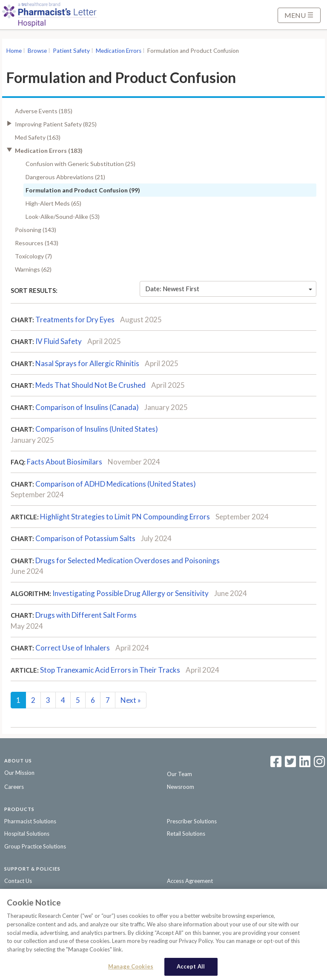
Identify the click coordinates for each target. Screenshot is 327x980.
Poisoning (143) (36, 230)
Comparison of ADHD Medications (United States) (116, 484)
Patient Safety (71, 51)
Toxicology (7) (33, 256)
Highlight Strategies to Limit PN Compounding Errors (125, 517)
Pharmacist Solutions (30, 821)
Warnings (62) (33, 269)
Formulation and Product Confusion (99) (83, 190)
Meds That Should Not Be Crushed (90, 385)
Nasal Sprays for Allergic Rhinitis (87, 363)
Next (131, 700)
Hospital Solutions (27, 834)
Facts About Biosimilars (65, 462)
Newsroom (181, 787)
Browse (37, 51)
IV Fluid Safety (59, 341)
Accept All (191, 969)
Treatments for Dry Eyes (75, 320)
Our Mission (19, 773)
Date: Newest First (229, 289)
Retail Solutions (186, 834)
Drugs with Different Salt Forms (86, 615)
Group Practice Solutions (35, 846)
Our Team (179, 774)
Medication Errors (119, 51)
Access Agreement (190, 881)
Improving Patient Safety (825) (56, 124)
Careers (14, 787)
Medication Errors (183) (49, 150)
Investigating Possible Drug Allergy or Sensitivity (131, 593)
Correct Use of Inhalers (73, 648)
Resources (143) (37, 243)
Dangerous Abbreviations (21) (65, 177)
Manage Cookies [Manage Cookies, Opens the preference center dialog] (131, 969)
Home (14, 51)
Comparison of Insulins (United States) (97, 429)
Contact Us (18, 881)
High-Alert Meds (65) (53, 203)
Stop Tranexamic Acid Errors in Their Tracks (110, 670)
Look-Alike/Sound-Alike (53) (63, 216)
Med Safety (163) (38, 137)
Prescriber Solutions (192, 821)
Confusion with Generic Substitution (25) (80, 164)
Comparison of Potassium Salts (85, 538)
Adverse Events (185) (44, 111)
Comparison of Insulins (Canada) (87, 407)
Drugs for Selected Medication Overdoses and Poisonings (128, 560)
